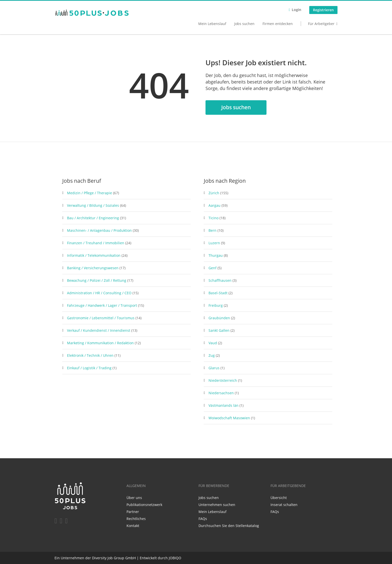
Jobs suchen (244, 24)
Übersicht (279, 498)
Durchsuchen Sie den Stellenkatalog (229, 526)
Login (296, 10)
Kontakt (133, 526)
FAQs (203, 519)
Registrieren (323, 10)
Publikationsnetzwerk (144, 505)
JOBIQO (175, 558)
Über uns (134, 498)
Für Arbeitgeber (321, 24)
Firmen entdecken (278, 24)
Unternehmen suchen (217, 505)
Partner (133, 512)
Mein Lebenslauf (212, 24)
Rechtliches (136, 519)
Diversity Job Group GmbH (114, 558)
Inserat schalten (284, 505)
